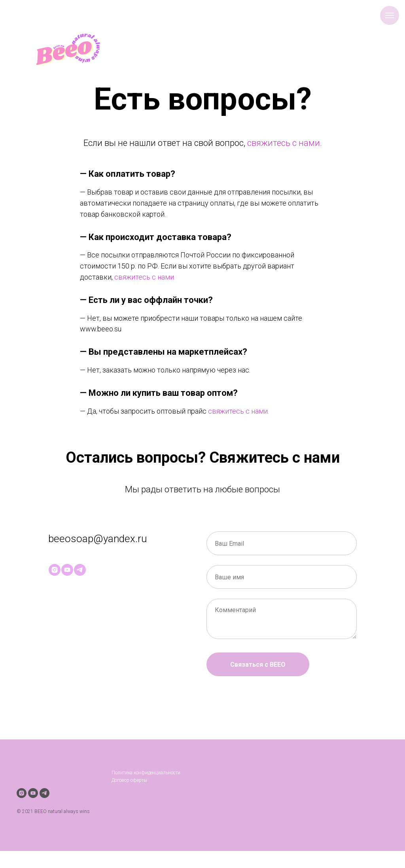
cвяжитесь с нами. (145, 277)
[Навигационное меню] (390, 15)
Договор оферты (129, 780)
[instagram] (55, 570)
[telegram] (80, 570)
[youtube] (67, 570)
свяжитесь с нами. (285, 143)
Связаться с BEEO (258, 665)
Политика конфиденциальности (146, 773)
